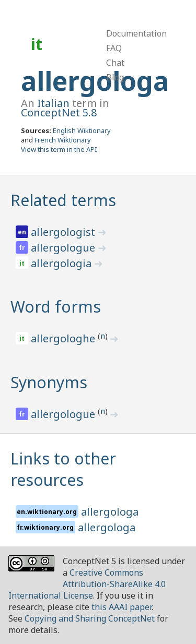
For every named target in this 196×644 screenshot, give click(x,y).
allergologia (62, 263)
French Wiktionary (63, 140)
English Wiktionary (82, 130)
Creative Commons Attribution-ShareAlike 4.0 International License (87, 584)
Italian (53, 103)
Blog (115, 77)
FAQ (114, 48)
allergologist (64, 232)
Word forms (56, 307)
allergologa (95, 81)
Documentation (136, 33)
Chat (115, 63)
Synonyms (49, 382)
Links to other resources (63, 469)
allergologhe (64, 338)
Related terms (63, 200)
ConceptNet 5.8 (59, 112)
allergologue (64, 248)
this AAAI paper (122, 607)
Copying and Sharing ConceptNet (90, 618)
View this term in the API (59, 149)
